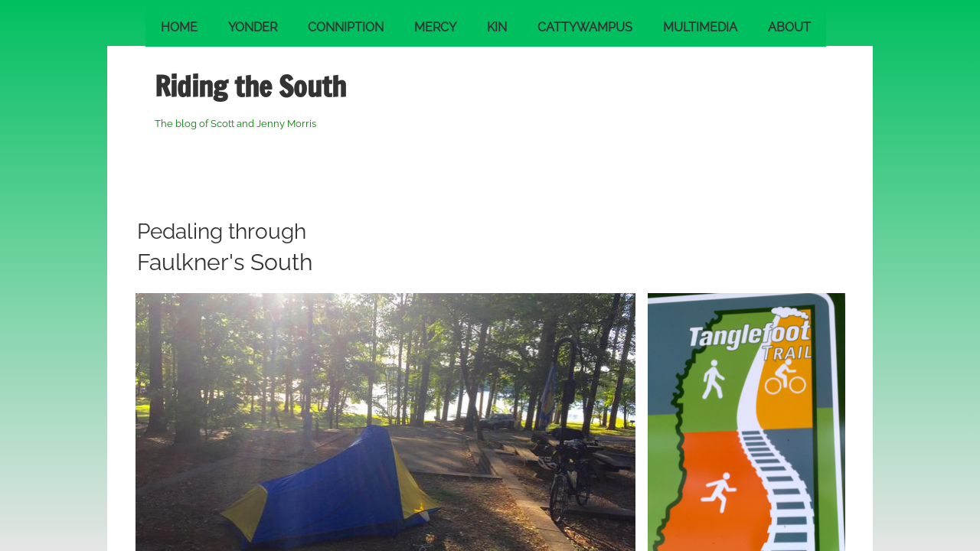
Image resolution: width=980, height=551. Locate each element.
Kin (497, 27)
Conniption (346, 27)
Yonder (253, 27)
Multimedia (700, 27)
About (789, 27)
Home (179, 27)
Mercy (435, 27)
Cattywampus (585, 27)
